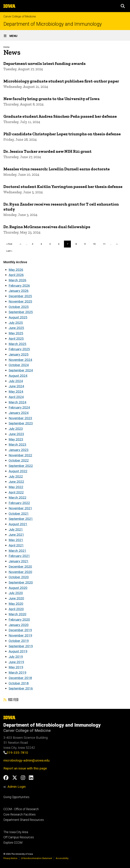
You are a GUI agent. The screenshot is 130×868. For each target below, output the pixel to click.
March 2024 (17, 402)
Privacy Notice (10, 858)
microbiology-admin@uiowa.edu (26, 760)
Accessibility (62, 858)
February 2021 (19, 556)
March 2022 (17, 498)
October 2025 (19, 307)
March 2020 (17, 614)
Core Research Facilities (20, 814)
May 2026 (16, 270)
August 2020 (18, 588)
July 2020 (16, 593)
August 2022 (18, 471)
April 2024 (16, 397)
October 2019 (19, 641)
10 (96, 244)
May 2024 (16, 392)
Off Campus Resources (19, 837)
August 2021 (18, 524)
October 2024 (19, 365)
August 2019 (18, 651)
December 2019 (20, 630)
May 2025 (16, 333)
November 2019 (20, 635)
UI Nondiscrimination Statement (37, 858)
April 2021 (16, 545)
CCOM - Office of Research (21, 809)
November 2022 (20, 455)
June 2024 (16, 386)
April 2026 (16, 275)
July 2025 (16, 323)
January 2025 (19, 354)
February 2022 (19, 503)
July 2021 (16, 529)
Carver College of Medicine (20, 16)
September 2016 (21, 688)
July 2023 (16, 429)
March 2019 (17, 673)
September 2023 (21, 423)
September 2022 (21, 466)
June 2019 (16, 662)
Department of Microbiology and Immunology (53, 24)
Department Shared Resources (24, 820)
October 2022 (19, 460)
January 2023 (19, 450)
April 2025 (16, 339)
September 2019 (21, 646)
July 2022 (16, 476)
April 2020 (16, 609)
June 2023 (16, 434)
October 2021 (19, 514)
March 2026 (17, 280)
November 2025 (20, 301)
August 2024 (18, 376)
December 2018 (20, 678)
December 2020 (20, 567)
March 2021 (17, 551)
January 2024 (19, 413)
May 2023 (16, 439)
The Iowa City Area (16, 832)
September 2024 (21, 370)
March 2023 (17, 445)
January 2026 (19, 291)
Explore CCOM (13, 843)
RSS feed (11, 699)
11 (105, 244)
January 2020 (19, 625)
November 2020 (20, 572)
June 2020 (16, 598)
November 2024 (20, 360)
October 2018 (19, 683)
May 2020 (16, 604)
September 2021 (21, 519)
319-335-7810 (17, 753)
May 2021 (16, 540)
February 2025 (19, 349)
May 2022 (16, 487)
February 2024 (19, 407)
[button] (123, 6)
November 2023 (20, 418)
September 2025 (21, 312)
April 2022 (16, 492)
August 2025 (18, 317)
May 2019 (16, 667)
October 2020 (19, 577)
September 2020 (21, 582)
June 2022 (16, 482)
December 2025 (20, 296)
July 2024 (16, 381)
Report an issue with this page (25, 768)
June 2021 (16, 535)
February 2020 (19, 620)
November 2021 (20, 508)
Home (6, 47)
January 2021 (19, 561)
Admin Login (17, 787)
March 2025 (17, 344)
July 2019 (16, 657)
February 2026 (19, 286)
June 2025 (16, 328)
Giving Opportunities (16, 797)
